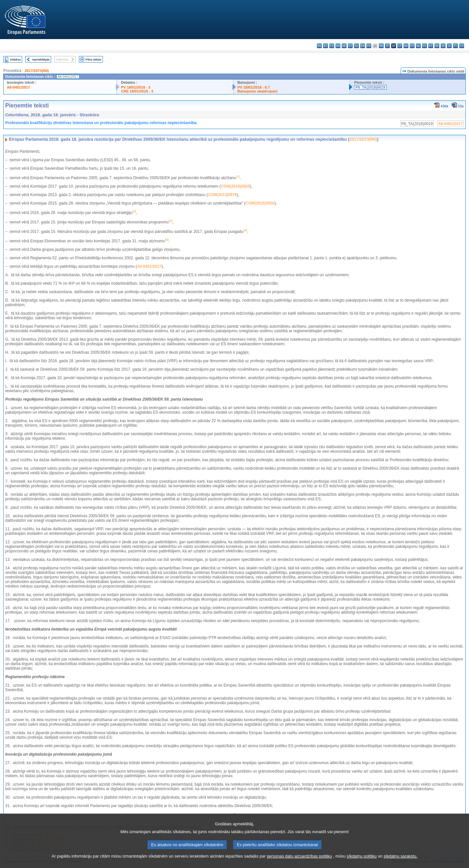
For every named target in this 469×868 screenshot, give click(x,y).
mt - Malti (412, 46)
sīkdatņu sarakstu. (401, 864)
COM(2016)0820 (235, 186)
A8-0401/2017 (18, 87)
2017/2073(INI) (37, 71)
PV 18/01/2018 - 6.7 (254, 87)
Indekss (15, 59)
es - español (326, 46)
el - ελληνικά (356, 46)
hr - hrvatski (381, 46)
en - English (363, 46)
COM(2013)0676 (222, 195)
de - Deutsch (344, 46)
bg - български (319, 46)
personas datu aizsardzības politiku (299, 864)
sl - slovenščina (449, 46)
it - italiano (387, 46)
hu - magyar (406, 46)
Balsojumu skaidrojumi (257, 91)
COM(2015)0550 (260, 203)
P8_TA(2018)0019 (370, 87)
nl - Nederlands (418, 46)
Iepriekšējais (41, 59)
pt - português (431, 46)
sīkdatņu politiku (362, 864)
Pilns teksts (94, 59)
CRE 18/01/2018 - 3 (137, 91)
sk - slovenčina (443, 46)
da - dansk (338, 46)
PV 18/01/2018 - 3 (135, 87)
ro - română (437, 46)
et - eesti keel (350, 46)
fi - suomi (455, 46)
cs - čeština (332, 46)
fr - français (369, 46)
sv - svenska (462, 46)
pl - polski (425, 46)
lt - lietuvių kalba (400, 46)
